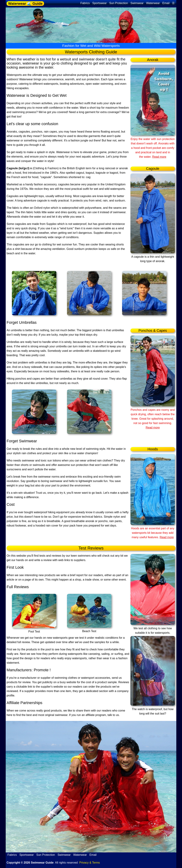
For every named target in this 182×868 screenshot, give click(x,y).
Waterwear (153, 3)
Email (166, 3)
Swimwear (137, 3)
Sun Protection (119, 3)
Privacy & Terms (89, 863)
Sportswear (99, 3)
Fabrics (85, 3)
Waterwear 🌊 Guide (25, 4)
